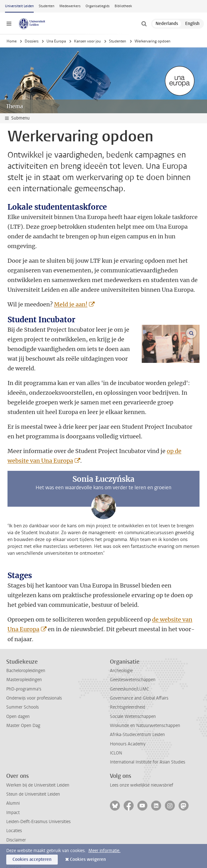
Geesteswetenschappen (133, 660)
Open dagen (18, 697)
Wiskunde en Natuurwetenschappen (145, 706)
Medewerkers (70, 6)
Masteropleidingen (24, 660)
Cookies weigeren (88, 859)
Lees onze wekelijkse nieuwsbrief (142, 766)
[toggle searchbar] (144, 24)
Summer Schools (22, 688)
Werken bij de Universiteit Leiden (38, 766)
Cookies (14, 830)
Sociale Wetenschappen (133, 697)
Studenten (47, 6)
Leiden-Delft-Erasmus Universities (38, 802)
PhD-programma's (24, 670)
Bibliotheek (123, 6)
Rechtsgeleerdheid (128, 688)
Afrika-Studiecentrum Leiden (137, 715)
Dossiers (32, 41)
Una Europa (56, 41)
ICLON (116, 734)
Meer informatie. (104, 851)
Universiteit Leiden (19, 6)
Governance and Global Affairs (139, 679)
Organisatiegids (98, 6)
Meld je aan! (71, 304)
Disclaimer (16, 821)
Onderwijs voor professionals (34, 679)
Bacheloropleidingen (26, 651)
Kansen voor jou (87, 41)
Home (12, 41)
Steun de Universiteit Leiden (33, 775)
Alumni (13, 784)
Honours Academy (128, 725)
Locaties (14, 811)
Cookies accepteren (32, 859)
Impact (13, 793)
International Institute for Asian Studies (148, 743)
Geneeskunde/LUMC (129, 670)
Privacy (13, 839)
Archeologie (121, 651)
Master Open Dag (23, 706)
